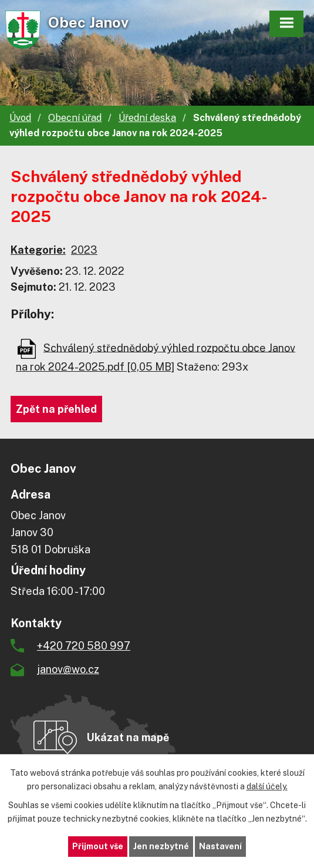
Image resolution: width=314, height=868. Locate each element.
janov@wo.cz (68, 669)
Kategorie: (38, 250)
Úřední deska (147, 118)
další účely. (267, 786)
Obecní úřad (75, 118)
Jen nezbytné (161, 846)
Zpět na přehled (56, 409)
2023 (84, 250)
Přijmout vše (98, 846)
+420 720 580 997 (84, 646)
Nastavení (220, 846)
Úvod (20, 118)
